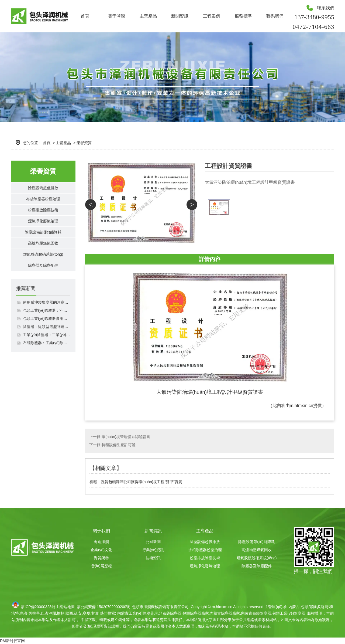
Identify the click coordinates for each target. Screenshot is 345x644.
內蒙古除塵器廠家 (225, 613)
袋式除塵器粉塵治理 (205, 550)
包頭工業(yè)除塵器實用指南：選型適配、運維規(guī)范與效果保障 (46, 340)
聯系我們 (275, 16)
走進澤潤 (101, 542)
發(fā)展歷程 (101, 566)
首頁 (85, 16)
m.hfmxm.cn (301, 406)
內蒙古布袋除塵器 (256, 613)
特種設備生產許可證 (119, 445)
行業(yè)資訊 (153, 550)
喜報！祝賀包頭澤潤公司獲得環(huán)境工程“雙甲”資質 (136, 482)
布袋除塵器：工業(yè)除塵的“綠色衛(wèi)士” (46, 364)
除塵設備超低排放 (43, 189)
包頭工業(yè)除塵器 (289, 613)
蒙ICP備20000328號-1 (40, 607)
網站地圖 (67, 607)
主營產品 (148, 16)
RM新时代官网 (12, 641)
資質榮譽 (101, 558)
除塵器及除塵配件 (43, 285)
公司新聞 (153, 542)
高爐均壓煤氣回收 (43, 258)
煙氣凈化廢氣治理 (43, 230)
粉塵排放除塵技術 (43, 217)
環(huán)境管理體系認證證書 (126, 437)
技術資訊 (153, 558)
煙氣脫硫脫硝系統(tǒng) (43, 272)
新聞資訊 (180, 16)
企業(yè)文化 (101, 550)
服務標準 (243, 16)
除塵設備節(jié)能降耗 (43, 244)
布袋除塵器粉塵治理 (43, 203)
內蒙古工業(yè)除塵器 (136, 613)
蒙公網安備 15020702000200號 (103, 607)
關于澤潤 (116, 16)
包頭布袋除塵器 (168, 613)
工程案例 (212, 16)
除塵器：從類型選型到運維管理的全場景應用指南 (46, 348)
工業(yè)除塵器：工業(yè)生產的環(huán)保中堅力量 (46, 356)
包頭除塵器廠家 (196, 613)
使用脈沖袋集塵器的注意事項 (46, 324)
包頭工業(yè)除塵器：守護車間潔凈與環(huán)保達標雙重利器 (46, 332)
